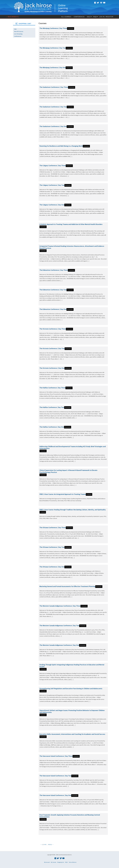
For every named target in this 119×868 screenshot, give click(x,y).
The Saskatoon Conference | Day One (53, 126)
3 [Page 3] (44, 844)
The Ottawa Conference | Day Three (53, 528)
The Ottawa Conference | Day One (52, 567)
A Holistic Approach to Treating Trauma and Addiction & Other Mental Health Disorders (71, 224)
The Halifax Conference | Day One (52, 427)
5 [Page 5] (46, 844)
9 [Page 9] (48, 844)
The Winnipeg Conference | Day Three (53, 28)
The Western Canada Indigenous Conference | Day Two (59, 626)
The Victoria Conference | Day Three (53, 329)
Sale (89, 17)
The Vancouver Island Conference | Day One (55, 795)
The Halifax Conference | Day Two (52, 407)
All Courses (66, 17)
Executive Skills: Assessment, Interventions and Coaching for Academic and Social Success (72, 734)
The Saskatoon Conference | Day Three (54, 87)
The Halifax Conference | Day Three (52, 388)
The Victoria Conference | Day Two (52, 348)
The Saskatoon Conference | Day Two (53, 107)
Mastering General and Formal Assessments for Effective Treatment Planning (67, 586)
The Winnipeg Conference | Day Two (53, 48)
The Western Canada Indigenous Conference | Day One (59, 645)
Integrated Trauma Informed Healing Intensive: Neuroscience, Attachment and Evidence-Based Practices (72, 247)
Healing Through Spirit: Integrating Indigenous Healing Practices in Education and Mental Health (72, 666)
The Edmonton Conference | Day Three (54, 270)
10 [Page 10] (50, 844)
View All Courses (19, 31)
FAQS (95, 17)
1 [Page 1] (42, 844)
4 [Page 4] (45, 844)
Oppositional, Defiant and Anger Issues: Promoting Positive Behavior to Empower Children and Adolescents (72, 711)
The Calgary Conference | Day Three (53, 166)
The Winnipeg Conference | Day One (53, 68)
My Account (47, 862)
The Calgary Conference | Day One (52, 205)
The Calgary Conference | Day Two (52, 185)
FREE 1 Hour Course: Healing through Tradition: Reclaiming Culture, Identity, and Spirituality (73, 510)
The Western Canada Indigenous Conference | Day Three (60, 606)
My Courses (54, 862)
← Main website (12, 17)
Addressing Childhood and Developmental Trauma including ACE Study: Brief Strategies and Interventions (73, 447)
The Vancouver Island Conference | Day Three (56, 756)
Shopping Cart (61, 862)
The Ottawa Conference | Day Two (52, 547)
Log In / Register (106, 17)
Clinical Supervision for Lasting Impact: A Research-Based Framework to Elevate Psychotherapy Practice (68, 471)
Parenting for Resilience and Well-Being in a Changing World (61, 146)
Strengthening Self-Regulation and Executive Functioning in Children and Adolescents (71, 689)
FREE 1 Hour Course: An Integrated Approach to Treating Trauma (63, 494)
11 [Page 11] (51, 844)
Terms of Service (73, 862)
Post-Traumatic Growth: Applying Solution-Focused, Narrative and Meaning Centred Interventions (70, 816)
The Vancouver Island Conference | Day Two (55, 776)
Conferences (79, 17)
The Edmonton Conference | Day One (53, 309)
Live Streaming (18, 34)
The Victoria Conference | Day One (52, 368)
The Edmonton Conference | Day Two (53, 290)
